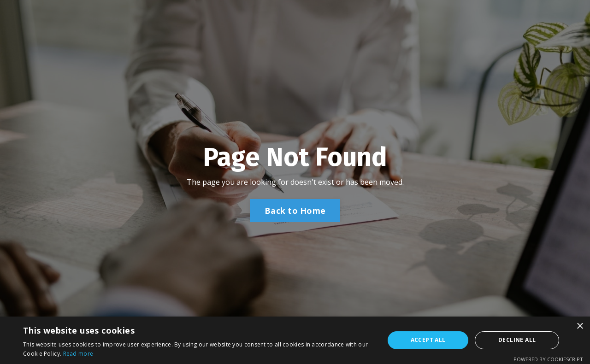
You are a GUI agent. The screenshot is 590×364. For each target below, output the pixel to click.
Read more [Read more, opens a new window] (78, 354)
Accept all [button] (428, 340)
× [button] (580, 326)
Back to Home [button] (295, 211)
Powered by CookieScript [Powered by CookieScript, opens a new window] (548, 359)
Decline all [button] (517, 340)
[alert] (295, 340)
